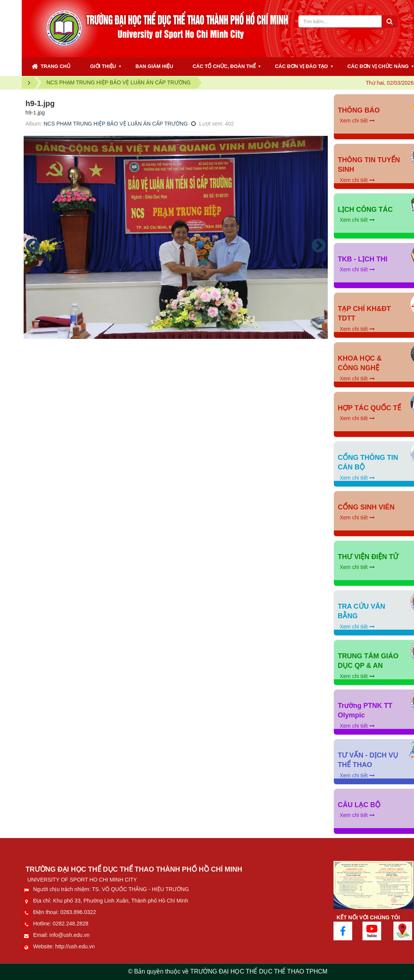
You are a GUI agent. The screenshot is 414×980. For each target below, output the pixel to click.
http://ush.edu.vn (75, 946)
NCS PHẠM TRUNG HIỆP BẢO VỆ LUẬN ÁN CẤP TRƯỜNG (116, 124)
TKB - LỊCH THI (362, 259)
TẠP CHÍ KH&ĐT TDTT (364, 314)
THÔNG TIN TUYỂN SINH (369, 165)
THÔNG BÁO (359, 110)
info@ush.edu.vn (70, 935)
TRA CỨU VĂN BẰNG (361, 611)
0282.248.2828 (70, 924)
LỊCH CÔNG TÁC (365, 210)
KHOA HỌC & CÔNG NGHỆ (360, 363)
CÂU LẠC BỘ (359, 805)
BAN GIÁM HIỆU (154, 66)
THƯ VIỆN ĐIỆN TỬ (368, 557)
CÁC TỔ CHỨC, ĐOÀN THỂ (224, 66)
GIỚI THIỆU (103, 66)
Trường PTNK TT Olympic (365, 711)
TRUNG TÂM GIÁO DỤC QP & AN (368, 661)
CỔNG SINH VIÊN (366, 507)
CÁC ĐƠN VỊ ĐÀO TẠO (301, 66)
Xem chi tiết (357, 121)
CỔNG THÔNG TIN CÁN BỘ (368, 463)
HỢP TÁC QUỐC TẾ (369, 408)
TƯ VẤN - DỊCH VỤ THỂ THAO (368, 760)
